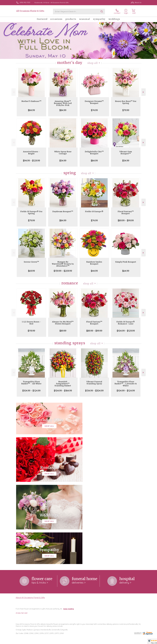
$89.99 (63, 331)
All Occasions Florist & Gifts (30, 11)
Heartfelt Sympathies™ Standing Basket (63, 384)
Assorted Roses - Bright (31, 153)
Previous (14, 92)
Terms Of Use (98, 642)
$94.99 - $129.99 (31, 161)
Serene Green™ (31, 262)
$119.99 (31, 331)
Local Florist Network (124, 642)
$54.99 (63, 161)
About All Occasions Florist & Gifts (30, 515)
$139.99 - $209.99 (63, 271)
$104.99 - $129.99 (126, 331)
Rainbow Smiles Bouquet (94, 263)
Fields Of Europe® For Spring (31, 212)
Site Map (136, 642)
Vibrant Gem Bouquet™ (126, 153)
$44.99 (94, 271)
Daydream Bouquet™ (63, 211)
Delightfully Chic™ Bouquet (94, 153)
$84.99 (31, 110)
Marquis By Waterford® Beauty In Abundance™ (63, 264)
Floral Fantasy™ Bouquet (126, 212)
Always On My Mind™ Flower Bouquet (63, 323)
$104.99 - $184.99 (63, 391)
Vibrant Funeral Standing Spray (94, 383)
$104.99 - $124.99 (31, 391)
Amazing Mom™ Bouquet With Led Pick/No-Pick (63, 103)
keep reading (69, 527)
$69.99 (31, 271)
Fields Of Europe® (94, 211)
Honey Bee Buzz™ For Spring (126, 102)
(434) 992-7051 (25, 2)
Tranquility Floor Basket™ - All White (31, 383)
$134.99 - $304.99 (94, 391)
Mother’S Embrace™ (31, 101)
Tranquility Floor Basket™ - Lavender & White (126, 384)
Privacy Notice (109, 642)
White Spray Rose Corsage (63, 153)
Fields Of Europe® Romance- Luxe (126, 323)
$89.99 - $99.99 (126, 220)
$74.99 (94, 110)
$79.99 (126, 110)
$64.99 (126, 271)
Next (144, 92)
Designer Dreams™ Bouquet (94, 102)
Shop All (93, 63)
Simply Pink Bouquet (126, 262)
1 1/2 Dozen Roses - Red (31, 323)
